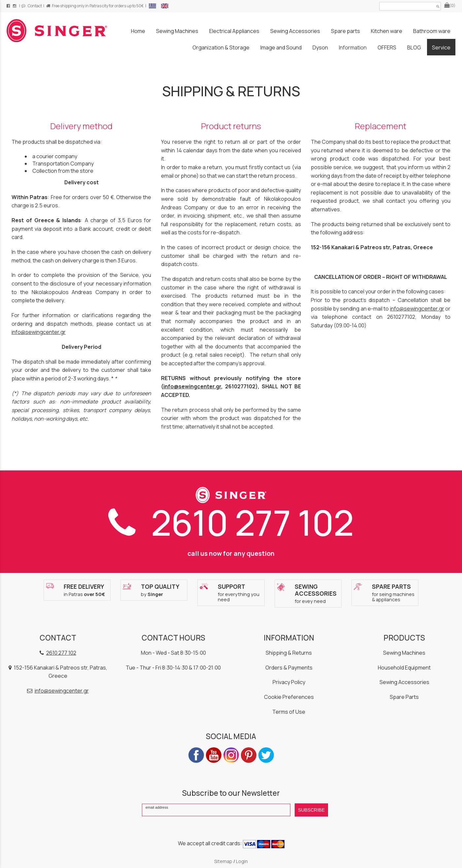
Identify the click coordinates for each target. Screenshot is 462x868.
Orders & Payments (289, 668)
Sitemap (223, 861)
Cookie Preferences (289, 697)
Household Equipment (404, 668)
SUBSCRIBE (311, 810)
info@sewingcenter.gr (39, 332)
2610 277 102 (231, 523)
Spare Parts (404, 697)
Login (242, 861)
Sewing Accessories (404, 682)
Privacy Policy (289, 682)
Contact (32, 6)
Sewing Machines (404, 653)
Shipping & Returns (289, 653)
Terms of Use (289, 712)
